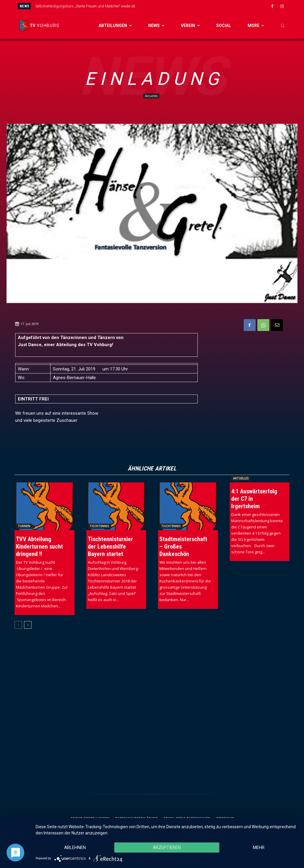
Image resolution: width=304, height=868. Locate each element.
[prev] (163, 6)
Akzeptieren (167, 848)
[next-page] (28, 625)
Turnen (24, 526)
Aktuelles (151, 96)
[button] (283, 26)
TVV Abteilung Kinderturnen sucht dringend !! (39, 547)
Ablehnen (75, 848)
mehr (259, 848)
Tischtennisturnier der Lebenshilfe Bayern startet (110, 547)
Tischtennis (99, 526)
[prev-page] (18, 625)
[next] (173, 6)
